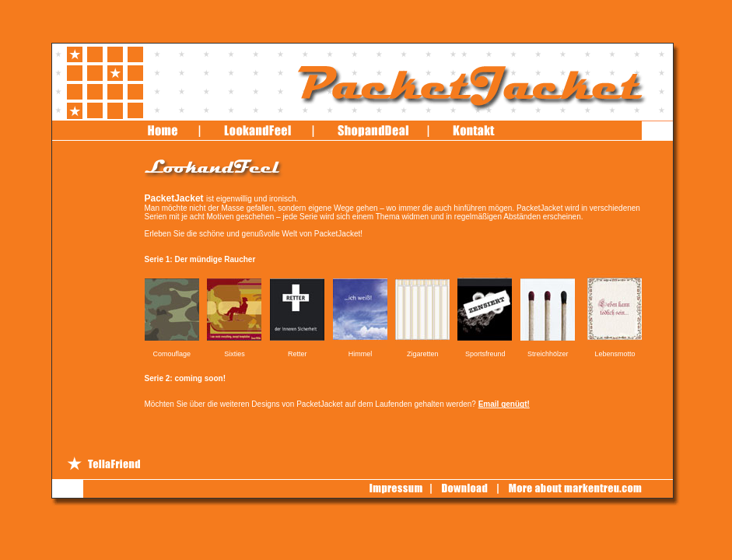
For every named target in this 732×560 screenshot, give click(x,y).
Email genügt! (504, 404)
